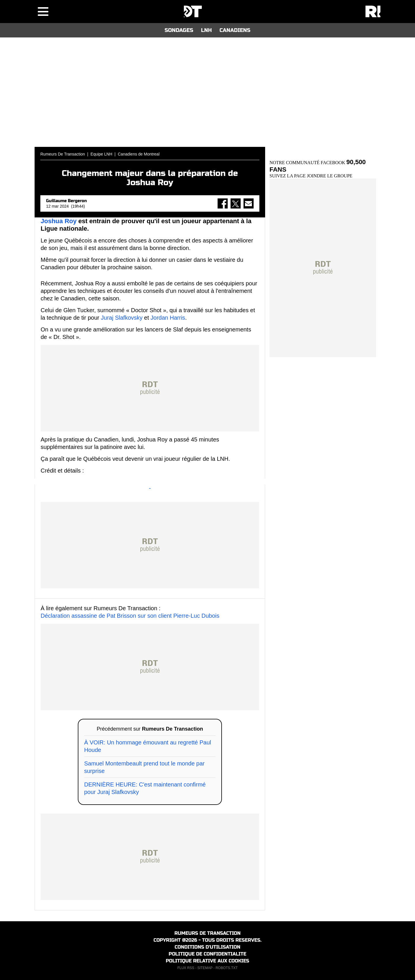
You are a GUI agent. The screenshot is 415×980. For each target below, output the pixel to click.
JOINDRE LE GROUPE (330, 176)
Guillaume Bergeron (66, 201)
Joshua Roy (59, 221)
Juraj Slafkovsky (122, 318)
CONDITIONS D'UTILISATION (207, 947)
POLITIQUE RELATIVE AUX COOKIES (207, 961)
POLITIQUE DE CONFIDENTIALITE (207, 954)
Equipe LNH (101, 154)
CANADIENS (235, 30)
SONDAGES (179, 30)
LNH (206, 30)
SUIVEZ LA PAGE (288, 176)
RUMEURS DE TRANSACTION (207, 933)
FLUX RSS (186, 968)
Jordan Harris (168, 318)
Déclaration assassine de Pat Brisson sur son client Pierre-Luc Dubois (130, 616)
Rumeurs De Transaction (63, 154)
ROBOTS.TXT (227, 968)
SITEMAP (205, 968)
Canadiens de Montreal (139, 154)
